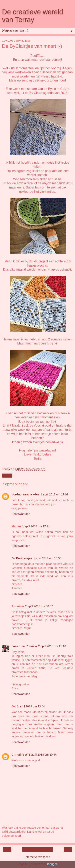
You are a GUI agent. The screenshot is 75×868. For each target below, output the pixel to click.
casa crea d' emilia (24, 646)
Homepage (37, 849)
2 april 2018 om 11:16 (52, 646)
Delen (7, 476)
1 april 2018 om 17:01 (54, 494)
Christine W (20, 755)
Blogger (52, 864)
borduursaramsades (25, 494)
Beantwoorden (21, 514)
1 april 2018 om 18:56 (47, 558)
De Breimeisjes (22, 558)
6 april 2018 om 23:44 (31, 706)
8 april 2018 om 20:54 (43, 755)
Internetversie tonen (37, 857)
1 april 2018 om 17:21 (36, 526)
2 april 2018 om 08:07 (39, 606)
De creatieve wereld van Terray (32, 16)
